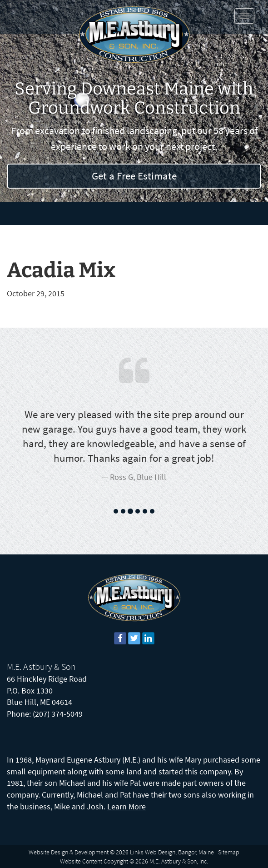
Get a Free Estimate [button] (134, 176)
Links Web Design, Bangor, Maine (172, 852)
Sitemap (229, 852)
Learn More (127, 806)
